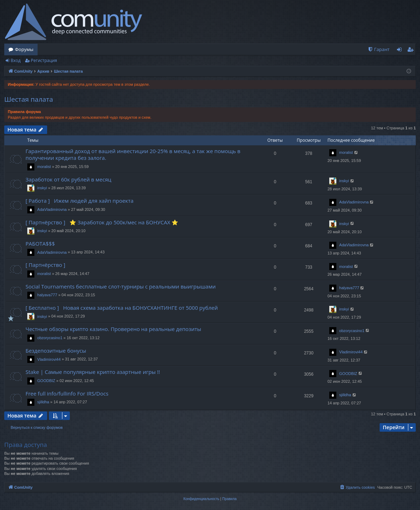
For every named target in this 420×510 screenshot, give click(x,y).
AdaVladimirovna (52, 209)
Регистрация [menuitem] (412, 51)
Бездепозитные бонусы (56, 351)
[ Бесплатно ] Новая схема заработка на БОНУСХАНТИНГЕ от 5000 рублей (122, 308)
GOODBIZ (46, 381)
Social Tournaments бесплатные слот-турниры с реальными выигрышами (121, 286)
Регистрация (44, 60)
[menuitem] (379, 49)
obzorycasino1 (50, 338)
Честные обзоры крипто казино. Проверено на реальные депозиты (113, 329)
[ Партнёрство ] (47, 265)
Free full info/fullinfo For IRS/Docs (67, 393)
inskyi (42, 188)
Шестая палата (29, 99)
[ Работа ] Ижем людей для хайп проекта (80, 201)
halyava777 (47, 295)
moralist (44, 167)
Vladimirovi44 (49, 359)
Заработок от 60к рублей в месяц (68, 179)
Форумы (24, 49)
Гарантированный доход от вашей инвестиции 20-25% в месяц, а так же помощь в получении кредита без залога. (133, 154)
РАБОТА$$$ (40, 243)
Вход (16, 60)
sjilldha (43, 402)
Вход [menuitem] (401, 51)
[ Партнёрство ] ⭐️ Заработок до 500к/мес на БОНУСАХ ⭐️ (102, 222)
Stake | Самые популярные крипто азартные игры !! (93, 372)
